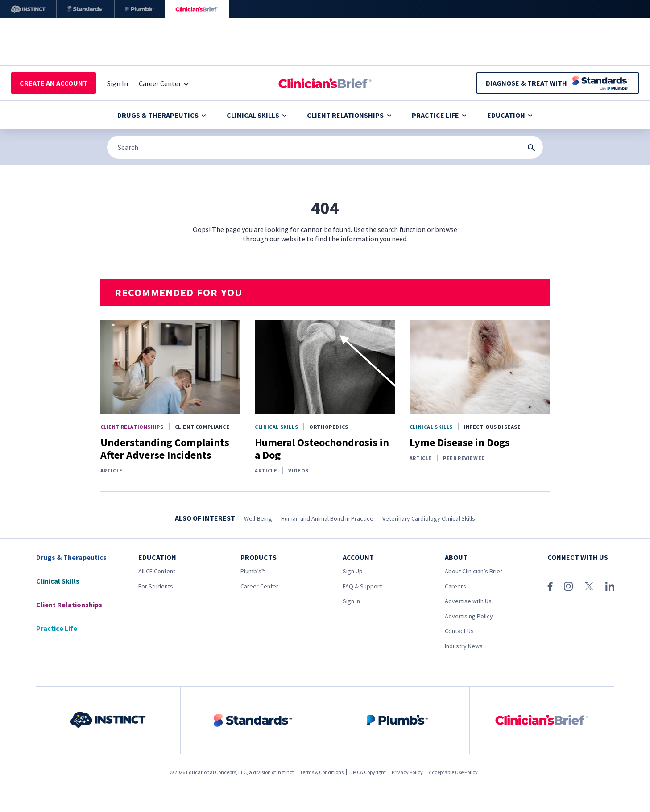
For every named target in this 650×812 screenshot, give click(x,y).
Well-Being (258, 518)
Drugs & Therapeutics (162, 115)
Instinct (285, 772)
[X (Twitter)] (589, 586)
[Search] (325, 147)
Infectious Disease (493, 427)
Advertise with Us (468, 601)
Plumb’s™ (253, 571)
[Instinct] (28, 9)
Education (510, 115)
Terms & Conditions (322, 772)
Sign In (351, 601)
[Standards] (85, 9)
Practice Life (439, 115)
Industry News (464, 646)
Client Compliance (202, 427)
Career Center (259, 586)
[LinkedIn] (610, 586)
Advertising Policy (469, 616)
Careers (455, 586)
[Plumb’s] (140, 9)
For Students (156, 586)
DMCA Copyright (368, 772)
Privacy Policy (407, 772)
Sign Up (353, 571)
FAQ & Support (362, 586)
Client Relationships (349, 115)
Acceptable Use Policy (453, 772)
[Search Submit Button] (531, 148)
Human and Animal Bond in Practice (327, 518)
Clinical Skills (257, 115)
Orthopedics (329, 427)
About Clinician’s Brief (474, 571)
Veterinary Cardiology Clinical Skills (429, 518)
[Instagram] (568, 586)
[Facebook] (550, 586)
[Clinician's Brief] (197, 9)
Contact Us (459, 631)
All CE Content (157, 571)
